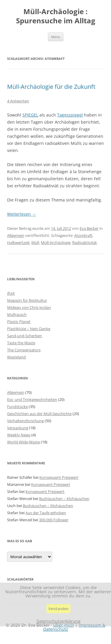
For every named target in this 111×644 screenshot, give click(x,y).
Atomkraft (83, 235)
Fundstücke (17, 407)
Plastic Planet (19, 322)
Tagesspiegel (70, 115)
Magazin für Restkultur (27, 300)
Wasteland (16, 357)
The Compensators (24, 350)
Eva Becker (89, 228)
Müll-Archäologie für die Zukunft (51, 87)
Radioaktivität (85, 242)
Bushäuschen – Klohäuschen (64, 499)
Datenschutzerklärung (58, 621)
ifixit (11, 293)
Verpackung (18, 428)
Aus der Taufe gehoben (46, 513)
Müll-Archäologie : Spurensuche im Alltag (56, 16)
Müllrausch (17, 314)
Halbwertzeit (18, 242)
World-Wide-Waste (24, 442)
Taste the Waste (21, 343)
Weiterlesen (22, 214)
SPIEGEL (30, 115)
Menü (56, 37)
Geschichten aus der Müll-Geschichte (39, 414)
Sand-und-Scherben (25, 336)
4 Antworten (18, 101)
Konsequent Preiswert (59, 477)
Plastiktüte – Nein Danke (29, 329)
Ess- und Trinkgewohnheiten (32, 399)
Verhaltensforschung (25, 421)
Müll (35, 242)
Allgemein (16, 235)
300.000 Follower (54, 520)
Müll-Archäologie (56, 242)
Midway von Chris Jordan (29, 307)
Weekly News (19, 435)
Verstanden (58, 609)
